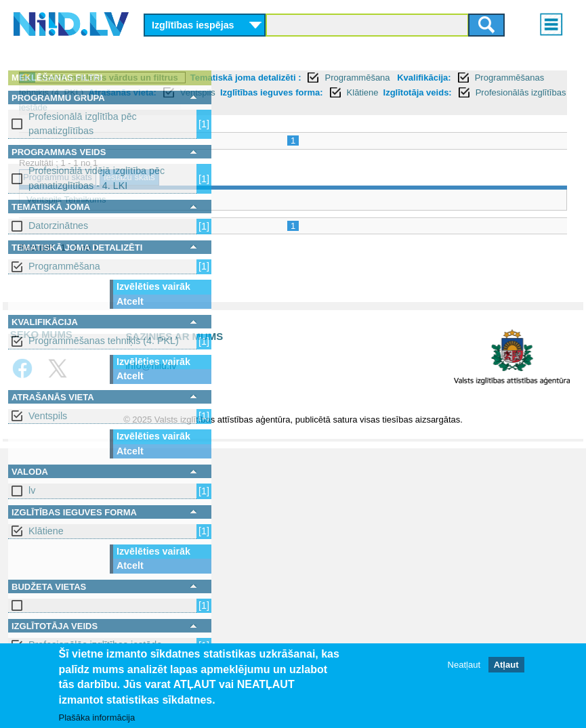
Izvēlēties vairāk (153, 286)
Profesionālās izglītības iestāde (463, 122)
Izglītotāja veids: (344, 122)
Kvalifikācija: (348, 92)
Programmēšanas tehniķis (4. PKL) (104, 341)
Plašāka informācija (97, 718)
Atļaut (506, 665)
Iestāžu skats (333, 193)
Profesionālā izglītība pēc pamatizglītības (83, 124)
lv (32, 490)
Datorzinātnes (58, 226)
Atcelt (130, 301)
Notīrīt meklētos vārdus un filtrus (312, 78)
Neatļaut (464, 665)
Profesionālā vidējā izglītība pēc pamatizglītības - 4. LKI (97, 178)
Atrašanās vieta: (280, 107)
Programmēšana (64, 266)
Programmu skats (261, 193)
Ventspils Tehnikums (270, 214)
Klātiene (46, 531)
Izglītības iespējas (193, 25)
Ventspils (48, 416)
